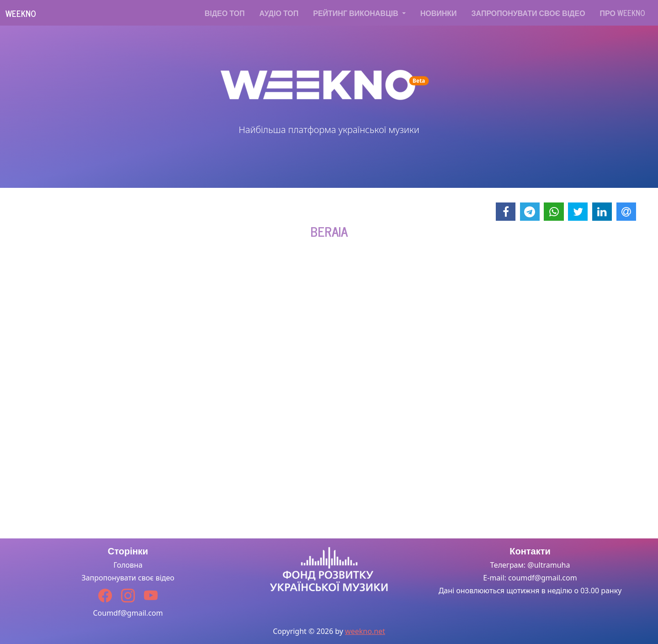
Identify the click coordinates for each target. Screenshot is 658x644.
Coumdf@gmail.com (128, 613)
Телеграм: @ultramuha (530, 565)
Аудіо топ (279, 13)
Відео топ (225, 13)
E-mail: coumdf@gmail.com (530, 578)
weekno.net (365, 631)
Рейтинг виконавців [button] (356, 13)
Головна (128, 565)
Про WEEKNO (623, 13)
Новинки (439, 13)
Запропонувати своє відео (528, 13)
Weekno (21, 13)
